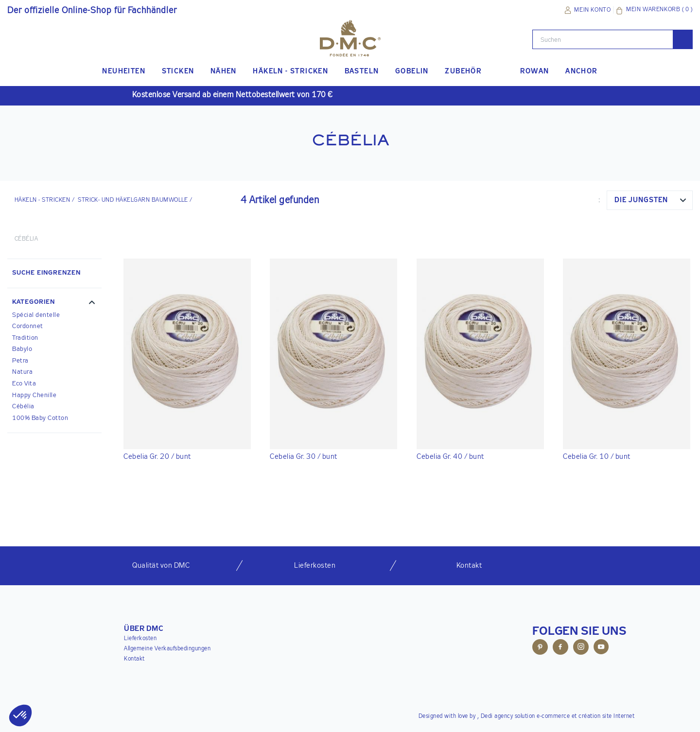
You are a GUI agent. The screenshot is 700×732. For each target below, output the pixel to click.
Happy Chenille (34, 395)
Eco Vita (24, 384)
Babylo (22, 349)
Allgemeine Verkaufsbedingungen (167, 649)
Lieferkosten (140, 639)
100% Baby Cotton (40, 418)
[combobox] (650, 200)
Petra (20, 361)
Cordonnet (28, 326)
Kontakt (134, 659)
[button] (54, 303)
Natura (22, 372)
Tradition (25, 338)
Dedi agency (497, 716)
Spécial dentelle (36, 315)
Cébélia (23, 407)
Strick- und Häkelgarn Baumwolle (133, 200)
